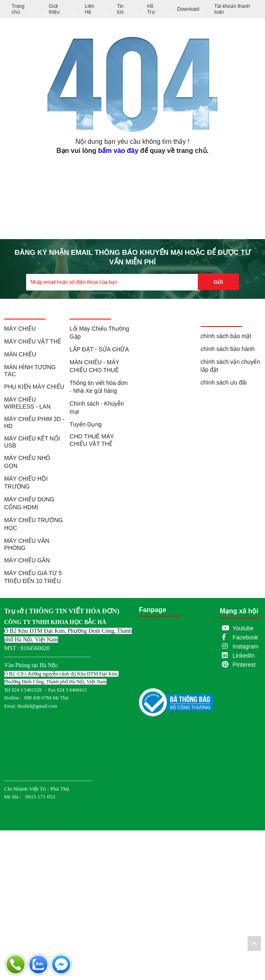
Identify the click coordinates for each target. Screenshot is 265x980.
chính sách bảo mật (226, 336)
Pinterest (244, 665)
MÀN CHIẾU (20, 354)
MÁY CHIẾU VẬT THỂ (33, 341)
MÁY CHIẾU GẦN (27, 560)
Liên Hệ (90, 9)
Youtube (243, 628)
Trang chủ (18, 9)
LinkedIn (244, 656)
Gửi (218, 282)
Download (188, 9)
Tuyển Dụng (86, 424)
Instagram (246, 646)
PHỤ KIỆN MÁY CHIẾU (34, 387)
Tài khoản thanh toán (232, 9)
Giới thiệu (54, 9)
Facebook (245, 637)
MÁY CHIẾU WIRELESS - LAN (27, 403)
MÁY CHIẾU (20, 329)
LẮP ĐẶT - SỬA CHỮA (99, 349)
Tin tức (120, 9)
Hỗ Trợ (151, 9)
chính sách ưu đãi (224, 382)
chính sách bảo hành (228, 349)
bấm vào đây (118, 151)
